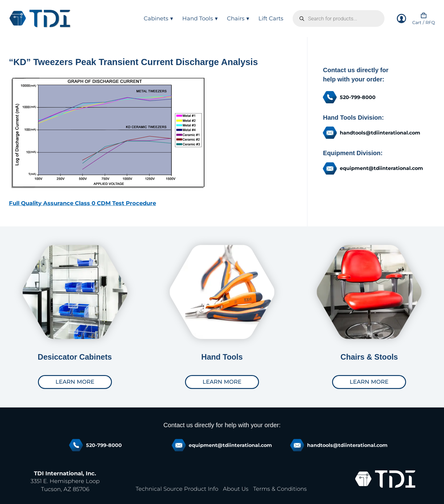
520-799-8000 (358, 97)
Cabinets (158, 19)
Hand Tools (200, 19)
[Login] (401, 19)
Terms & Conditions (280, 489)
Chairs (238, 19)
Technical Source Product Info (177, 489)
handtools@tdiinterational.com (380, 133)
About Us (236, 489)
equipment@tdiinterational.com (381, 168)
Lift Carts (271, 19)
